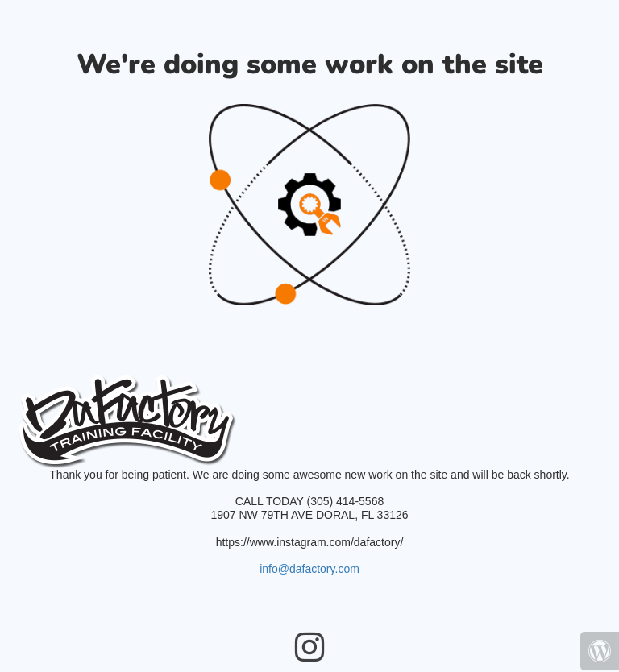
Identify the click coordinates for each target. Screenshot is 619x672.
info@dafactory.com (309, 569)
